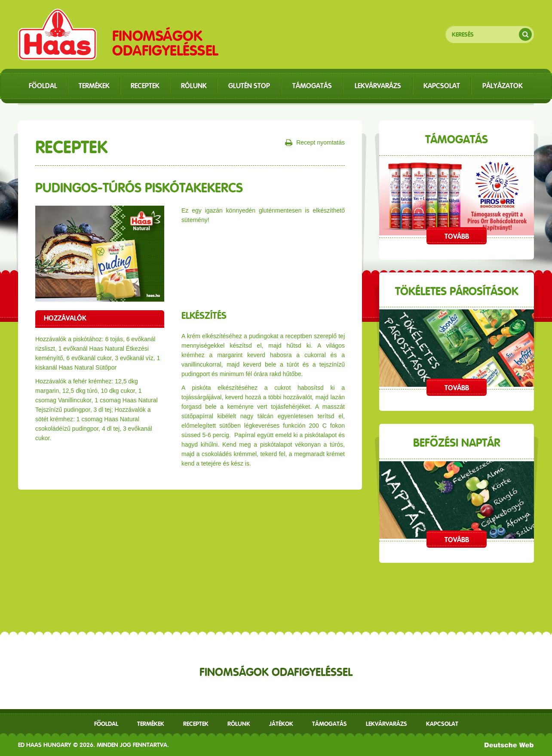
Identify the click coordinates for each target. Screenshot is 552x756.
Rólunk (239, 724)
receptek (196, 724)
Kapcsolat (442, 724)
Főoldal (106, 724)
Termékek (151, 724)
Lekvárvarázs (386, 724)
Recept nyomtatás (315, 143)
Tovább (457, 236)
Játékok (281, 724)
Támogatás (330, 724)
